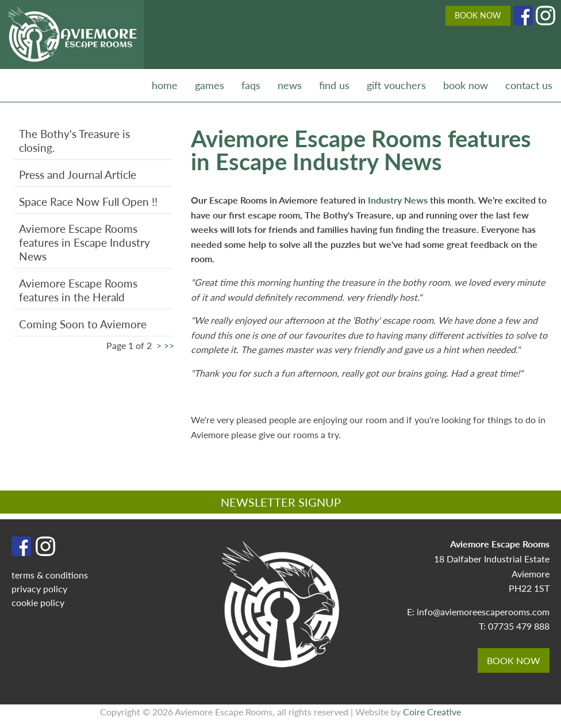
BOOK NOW (478, 15)
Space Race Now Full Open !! (88, 202)
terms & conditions (50, 575)
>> (169, 345)
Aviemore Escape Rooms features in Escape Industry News (84, 242)
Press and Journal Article (78, 175)
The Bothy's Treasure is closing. (74, 141)
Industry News (399, 200)
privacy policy (39, 589)
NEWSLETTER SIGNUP (281, 502)
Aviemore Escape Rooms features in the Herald (78, 290)
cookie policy (38, 602)
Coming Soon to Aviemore (83, 324)
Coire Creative (432, 712)
